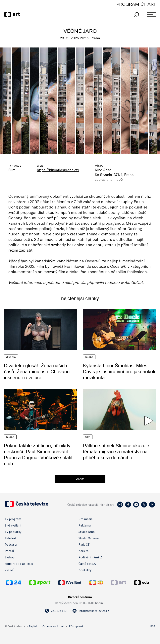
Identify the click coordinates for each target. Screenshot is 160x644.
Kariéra (83, 551)
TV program (13, 519)
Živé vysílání (13, 525)
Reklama (85, 525)
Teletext (11, 538)
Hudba (89, 357)
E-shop (10, 557)
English (33, 626)
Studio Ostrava (89, 538)
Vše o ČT (10, 570)
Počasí (9, 551)
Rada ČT (84, 544)
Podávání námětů (90, 557)
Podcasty (11, 544)
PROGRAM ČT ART (136, 4)
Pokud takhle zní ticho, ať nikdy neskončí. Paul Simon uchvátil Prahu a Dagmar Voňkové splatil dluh (38, 455)
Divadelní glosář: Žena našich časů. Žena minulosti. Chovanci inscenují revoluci (37, 372)
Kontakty (85, 570)
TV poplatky (13, 532)
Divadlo (11, 357)
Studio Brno (87, 532)
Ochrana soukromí (53, 626)
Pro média (85, 519)
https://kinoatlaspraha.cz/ (58, 170)
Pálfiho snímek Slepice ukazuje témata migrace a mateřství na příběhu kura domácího (116, 452)
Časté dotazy (87, 564)
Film (88, 437)
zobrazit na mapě (109, 179)
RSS (153, 626)
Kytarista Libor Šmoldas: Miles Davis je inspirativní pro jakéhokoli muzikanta (119, 372)
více (80, 479)
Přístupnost (76, 626)
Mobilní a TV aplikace (19, 564)
